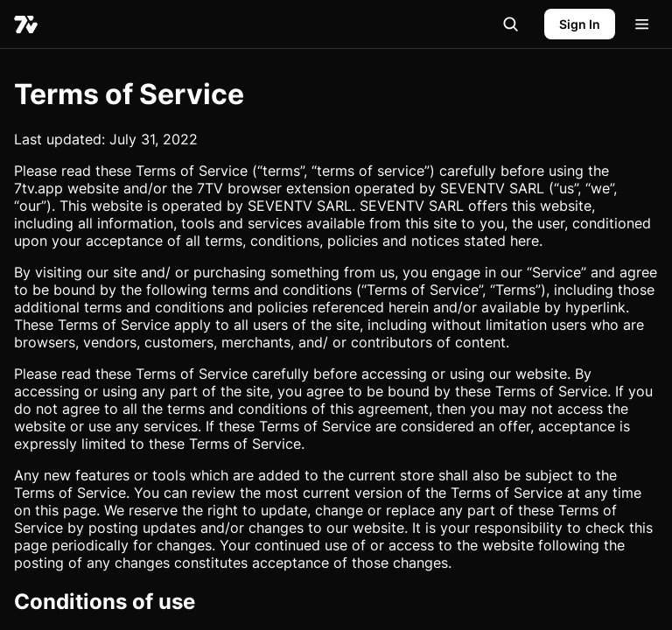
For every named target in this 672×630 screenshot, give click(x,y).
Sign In (580, 24)
